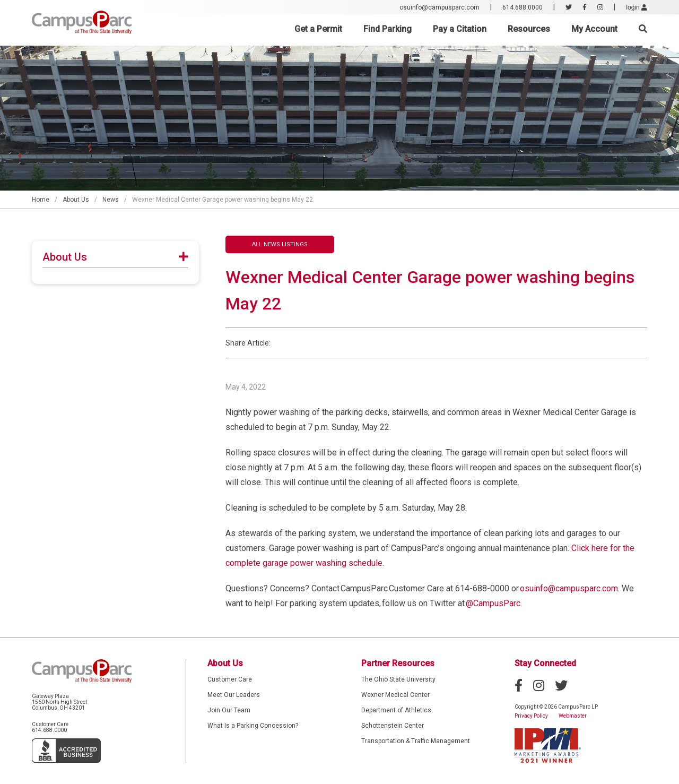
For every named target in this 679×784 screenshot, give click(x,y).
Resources (529, 29)
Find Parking (388, 29)
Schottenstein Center (393, 726)
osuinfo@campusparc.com (439, 7)
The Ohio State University (398, 679)
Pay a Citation (460, 29)
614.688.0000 (523, 7)
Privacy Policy (531, 716)
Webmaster (573, 716)
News (111, 200)
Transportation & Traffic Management (416, 741)
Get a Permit (318, 29)
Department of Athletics (396, 710)
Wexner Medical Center (395, 695)
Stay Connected (545, 663)
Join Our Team (229, 710)
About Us (76, 200)
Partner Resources (398, 663)
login (637, 7)
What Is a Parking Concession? (253, 726)
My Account (594, 29)
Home (41, 200)
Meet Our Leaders (234, 695)
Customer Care (230, 679)
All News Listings (280, 244)
